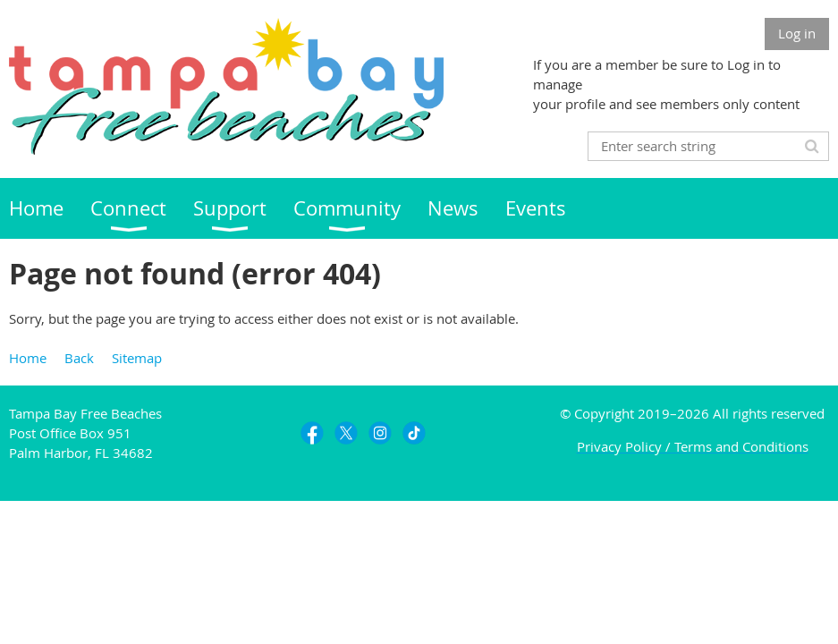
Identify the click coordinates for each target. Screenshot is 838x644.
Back (79, 358)
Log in (797, 33)
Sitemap (137, 358)
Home (28, 358)
